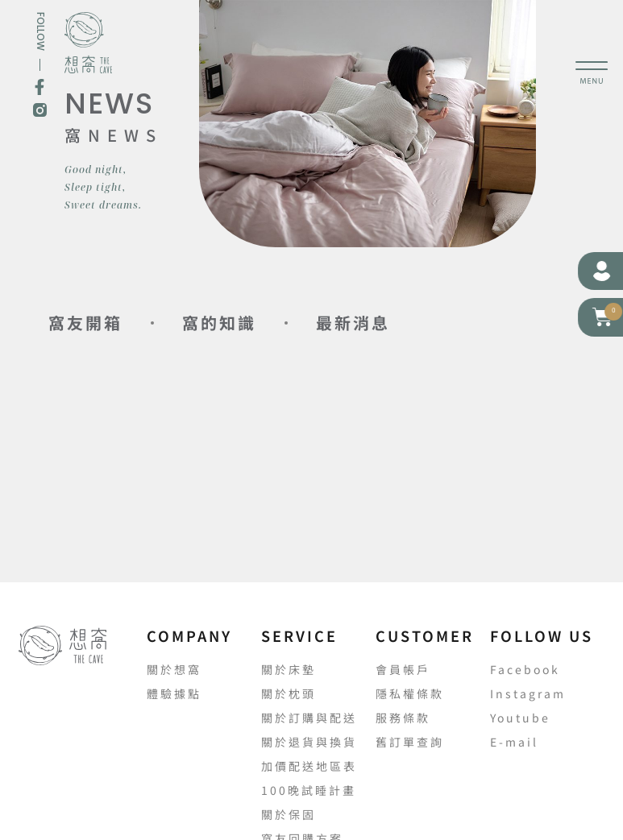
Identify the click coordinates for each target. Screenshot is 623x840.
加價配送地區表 (309, 766)
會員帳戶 (403, 669)
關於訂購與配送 (309, 718)
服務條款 (403, 718)
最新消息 (353, 323)
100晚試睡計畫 (309, 790)
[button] (603, 317)
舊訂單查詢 (410, 742)
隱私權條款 (410, 693)
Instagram (528, 693)
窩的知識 (219, 323)
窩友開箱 (85, 323)
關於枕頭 (289, 693)
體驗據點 (174, 693)
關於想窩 (174, 669)
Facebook (525, 669)
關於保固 (289, 814)
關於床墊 (289, 669)
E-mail (514, 742)
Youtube (520, 718)
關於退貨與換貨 (309, 742)
